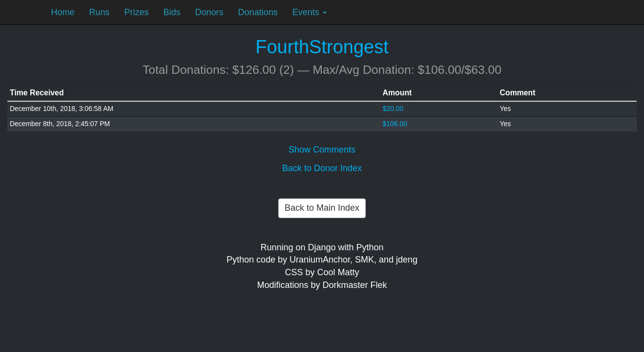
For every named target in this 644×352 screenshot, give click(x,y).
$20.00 (393, 109)
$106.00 (395, 124)
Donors (209, 12)
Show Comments (322, 150)
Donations (258, 12)
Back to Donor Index (322, 168)
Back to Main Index (322, 208)
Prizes (137, 12)
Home (63, 12)
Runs (100, 12)
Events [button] (310, 12)
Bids (172, 12)
